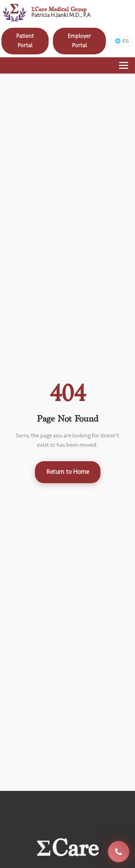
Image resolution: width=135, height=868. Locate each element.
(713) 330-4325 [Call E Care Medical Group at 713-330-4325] (119, 852)
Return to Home (68, 472)
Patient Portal (25, 41)
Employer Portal (79, 41)
